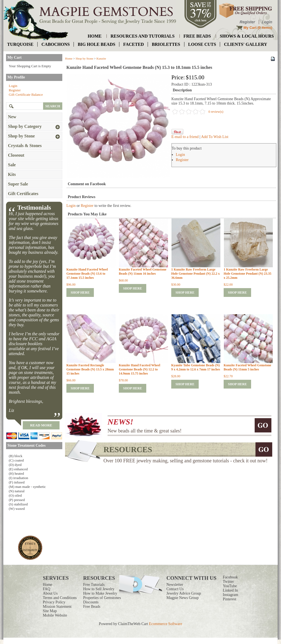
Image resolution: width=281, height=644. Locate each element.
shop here (80, 293)
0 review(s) (216, 112)
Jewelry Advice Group (184, 593)
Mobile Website (55, 615)
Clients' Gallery (245, 44)
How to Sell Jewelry (99, 589)
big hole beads (96, 44)
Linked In (230, 590)
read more (41, 425)
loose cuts (202, 44)
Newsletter (175, 585)
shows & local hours (247, 36)
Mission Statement (57, 607)
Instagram (231, 595)
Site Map (50, 611)
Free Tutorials (94, 585)
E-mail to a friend (185, 137)
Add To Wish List (215, 137)
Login (267, 22)
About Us (50, 593)
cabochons (56, 44)
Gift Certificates (23, 194)
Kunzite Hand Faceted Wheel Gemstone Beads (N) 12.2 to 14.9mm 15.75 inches (140, 369)
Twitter (228, 582)
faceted (134, 44)
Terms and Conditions (60, 598)
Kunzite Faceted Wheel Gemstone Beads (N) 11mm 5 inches (247, 367)
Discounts (91, 602)
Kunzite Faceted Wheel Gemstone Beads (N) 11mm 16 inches (143, 272)
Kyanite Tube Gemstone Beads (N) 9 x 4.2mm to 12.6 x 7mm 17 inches (196, 367)
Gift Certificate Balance (26, 95)
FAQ (47, 589)
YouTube (230, 586)
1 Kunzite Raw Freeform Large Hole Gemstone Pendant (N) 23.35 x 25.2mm (248, 274)
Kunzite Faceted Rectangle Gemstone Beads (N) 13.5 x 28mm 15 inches (90, 369)
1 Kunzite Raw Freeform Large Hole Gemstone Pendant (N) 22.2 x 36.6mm (196, 274)
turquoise (20, 44)
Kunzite (101, 58)
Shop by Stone (85, 58)
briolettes (166, 44)
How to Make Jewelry (100, 593)
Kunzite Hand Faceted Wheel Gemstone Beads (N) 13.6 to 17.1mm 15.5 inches (87, 274)
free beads (197, 36)
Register (247, 22)
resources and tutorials (143, 36)
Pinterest (230, 599)
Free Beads (92, 607)
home (95, 36)
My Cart (250, 28)
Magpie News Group (183, 598)
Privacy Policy (54, 602)
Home (69, 58)
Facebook (230, 577)
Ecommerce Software (166, 624)
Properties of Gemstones (102, 598)
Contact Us (175, 589)
